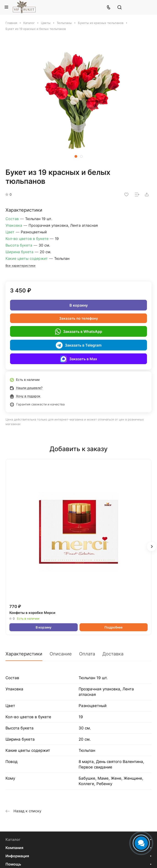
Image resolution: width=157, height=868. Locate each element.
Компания (14, 848)
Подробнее (113, 627)
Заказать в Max (79, 359)
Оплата (87, 654)
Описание (61, 654)
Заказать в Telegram (79, 345)
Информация (17, 856)
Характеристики (24, 654)
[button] (76, 156)
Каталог (13, 839)
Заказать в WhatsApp (78, 331)
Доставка (113, 654)
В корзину (79, 305)
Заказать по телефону (79, 318)
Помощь (13, 864)
